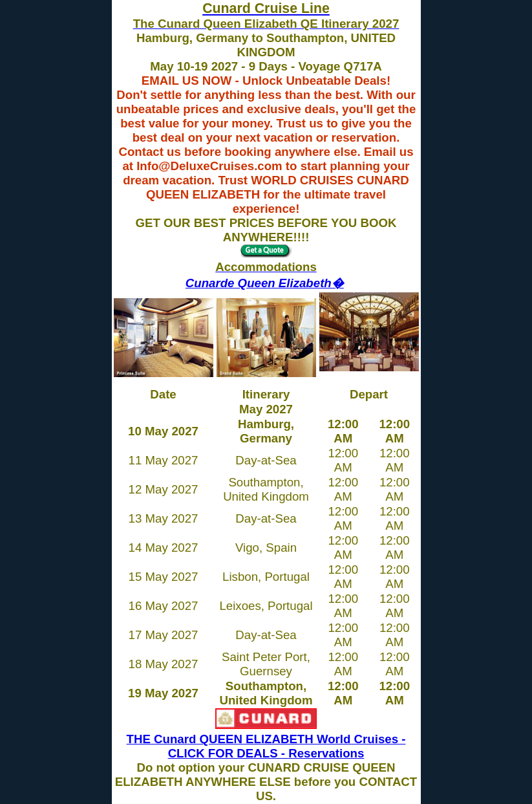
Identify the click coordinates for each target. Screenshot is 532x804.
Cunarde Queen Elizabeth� (265, 283)
